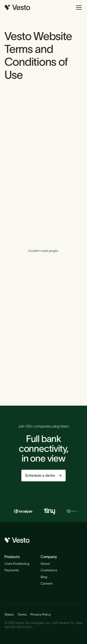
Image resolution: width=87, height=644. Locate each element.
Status (9, 614)
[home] (17, 7)
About (45, 564)
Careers (47, 583)
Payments (12, 570)
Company (49, 557)
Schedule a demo (40, 475)
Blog (44, 577)
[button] (78, 7)
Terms (22, 614)
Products (12, 557)
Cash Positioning (17, 564)
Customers (49, 570)
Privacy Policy (41, 614)
